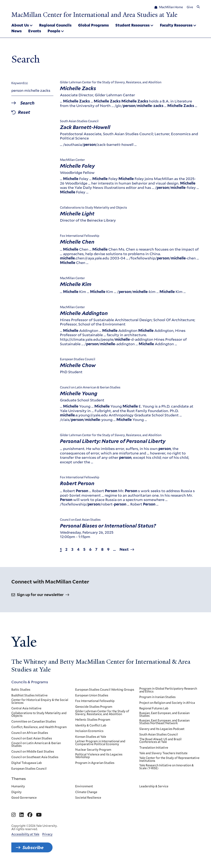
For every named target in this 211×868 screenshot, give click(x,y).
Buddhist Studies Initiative (29, 696)
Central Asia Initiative (26, 709)
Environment (84, 787)
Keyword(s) (20, 83)
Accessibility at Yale (25, 834)
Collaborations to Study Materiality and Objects (39, 715)
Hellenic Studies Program (93, 720)
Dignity (16, 792)
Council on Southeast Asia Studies (35, 758)
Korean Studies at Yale (91, 737)
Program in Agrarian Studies (95, 763)
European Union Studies (92, 696)
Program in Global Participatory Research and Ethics (168, 690)
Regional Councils (55, 25)
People (54, 31)
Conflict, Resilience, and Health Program (39, 727)
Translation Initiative (154, 748)
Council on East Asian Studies (32, 739)
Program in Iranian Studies (157, 697)
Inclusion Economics (90, 731)
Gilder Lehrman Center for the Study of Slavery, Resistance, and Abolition (102, 713)
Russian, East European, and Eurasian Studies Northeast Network (164, 722)
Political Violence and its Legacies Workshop (99, 756)
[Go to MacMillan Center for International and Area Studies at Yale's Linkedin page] (22, 815)
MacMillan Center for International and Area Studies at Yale (94, 15)
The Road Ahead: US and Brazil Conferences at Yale (160, 741)
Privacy (47, 834)
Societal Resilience (88, 798)
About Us (20, 25)
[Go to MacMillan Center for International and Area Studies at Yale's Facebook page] (30, 815)
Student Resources (132, 25)
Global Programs (93, 25)
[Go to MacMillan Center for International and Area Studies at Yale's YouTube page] (39, 815)
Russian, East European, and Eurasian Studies (164, 715)
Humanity (18, 787)
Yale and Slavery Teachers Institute (163, 754)
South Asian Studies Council (159, 735)
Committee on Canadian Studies (34, 722)
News (16, 31)
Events (35, 31)
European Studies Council (29, 769)
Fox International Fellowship (95, 701)
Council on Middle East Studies (33, 752)
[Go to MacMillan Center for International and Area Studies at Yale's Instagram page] (13, 815)
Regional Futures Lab (154, 709)
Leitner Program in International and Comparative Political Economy (100, 743)
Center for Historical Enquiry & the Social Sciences (40, 701)
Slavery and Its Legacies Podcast (162, 729)
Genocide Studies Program (94, 707)
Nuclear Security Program (93, 750)
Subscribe (33, 847)
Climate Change (86, 792)
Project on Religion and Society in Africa (167, 703)
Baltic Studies (21, 690)
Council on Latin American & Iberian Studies (36, 745)
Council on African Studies (30, 733)
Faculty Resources (176, 25)
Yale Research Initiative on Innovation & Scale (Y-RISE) (166, 767)
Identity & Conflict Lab (91, 726)
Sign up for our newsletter (40, 595)
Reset (24, 113)
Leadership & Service (154, 787)
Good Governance (24, 798)
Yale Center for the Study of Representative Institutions (169, 759)
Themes (19, 779)
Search (28, 103)
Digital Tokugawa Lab (27, 763)
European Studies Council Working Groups (105, 690)
